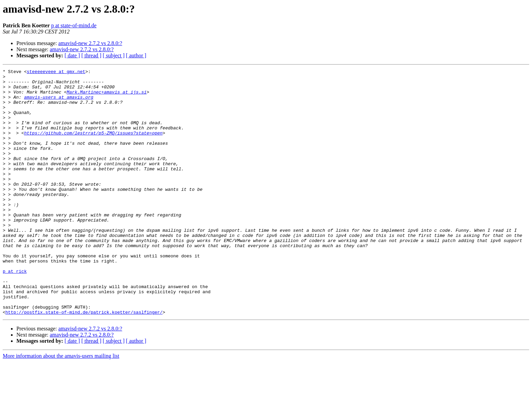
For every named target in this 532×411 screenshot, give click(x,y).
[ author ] (136, 55)
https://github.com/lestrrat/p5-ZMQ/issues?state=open (93, 146)
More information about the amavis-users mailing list (61, 405)
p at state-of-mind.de (74, 25)
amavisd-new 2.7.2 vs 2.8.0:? (90, 43)
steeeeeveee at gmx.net (56, 72)
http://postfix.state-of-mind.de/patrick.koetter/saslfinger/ (84, 361)
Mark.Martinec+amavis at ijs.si (107, 97)
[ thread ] (91, 55)
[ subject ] (114, 55)
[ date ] (72, 55)
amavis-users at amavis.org (59, 103)
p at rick (15, 312)
